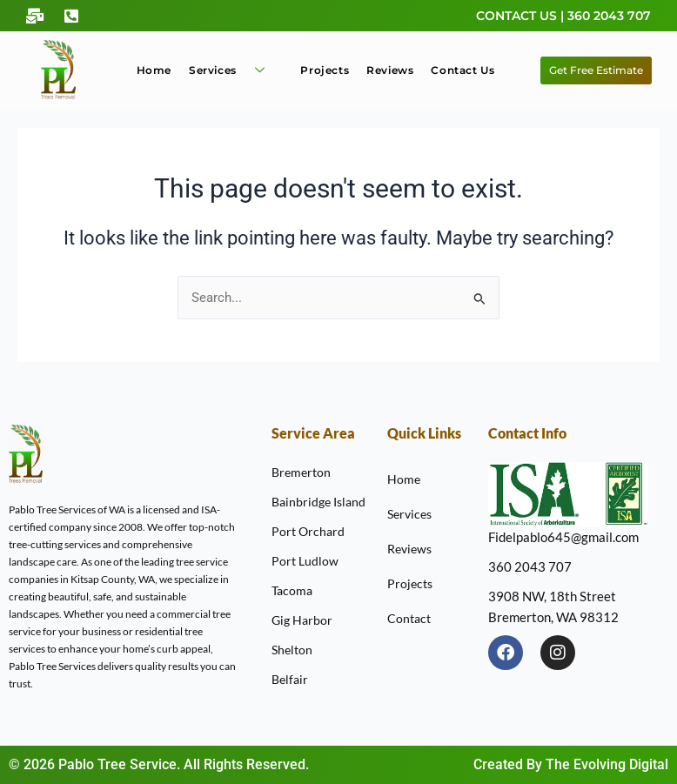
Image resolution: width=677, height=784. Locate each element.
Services (233, 70)
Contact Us (463, 70)
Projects (325, 70)
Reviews (390, 70)
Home (154, 70)
